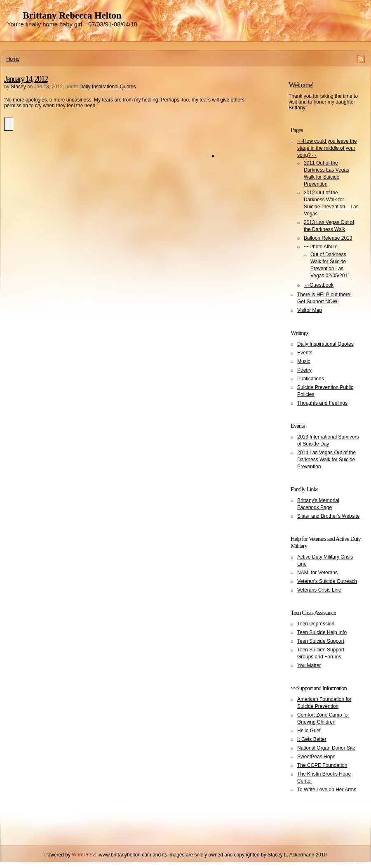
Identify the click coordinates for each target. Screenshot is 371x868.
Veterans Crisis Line (319, 590)
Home (13, 59)
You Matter (309, 665)
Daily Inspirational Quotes (108, 87)
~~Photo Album (321, 247)
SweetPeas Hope (316, 757)
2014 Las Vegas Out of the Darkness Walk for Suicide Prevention (326, 460)
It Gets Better (312, 739)
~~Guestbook (319, 285)
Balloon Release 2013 (328, 238)
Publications (311, 379)
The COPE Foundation (322, 765)
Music (304, 361)
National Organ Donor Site (326, 748)
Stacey (18, 87)
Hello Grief (309, 731)
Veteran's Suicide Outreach (327, 581)
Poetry (304, 370)
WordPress (84, 855)
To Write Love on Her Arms (327, 790)
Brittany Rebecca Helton (72, 15)
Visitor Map (310, 310)
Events (305, 353)
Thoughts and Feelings (322, 403)
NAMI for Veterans (317, 573)
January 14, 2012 (26, 79)
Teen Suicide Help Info (322, 632)
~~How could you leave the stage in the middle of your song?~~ (327, 148)
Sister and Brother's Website (328, 516)
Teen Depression (316, 624)
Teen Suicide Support (321, 641)
